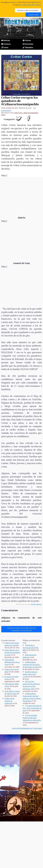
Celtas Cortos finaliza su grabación (9, 701)
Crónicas (7, 44)
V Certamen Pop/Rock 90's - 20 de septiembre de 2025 (32, 708)
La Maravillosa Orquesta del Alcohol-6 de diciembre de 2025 (31, 664)
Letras (6, 47)
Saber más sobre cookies (32, 5)
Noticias (7, 40)
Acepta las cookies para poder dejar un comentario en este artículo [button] (21, 629)
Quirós (3, 115)
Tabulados (29, 47)
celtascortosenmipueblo (31, 113)
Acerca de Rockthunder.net (22, 728)
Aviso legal (38, 728)
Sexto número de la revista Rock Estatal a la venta (12, 652)
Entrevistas (29, 44)
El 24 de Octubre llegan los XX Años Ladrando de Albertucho (32, 718)
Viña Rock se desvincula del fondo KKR (31, 648)
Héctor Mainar (36, 604)
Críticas (28, 40)
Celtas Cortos (18, 113)
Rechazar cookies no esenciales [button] (28, 10)
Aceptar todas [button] (33, 15)
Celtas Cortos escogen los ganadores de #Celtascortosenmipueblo (20, 101)
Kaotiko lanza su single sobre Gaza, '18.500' (30, 674)
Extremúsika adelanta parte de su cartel (12, 662)
